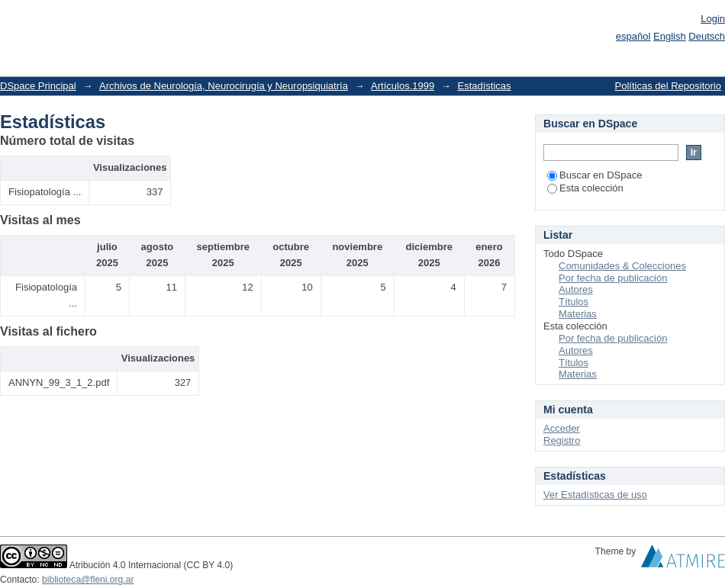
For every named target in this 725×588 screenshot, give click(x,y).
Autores (576, 289)
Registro (562, 440)
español (633, 36)
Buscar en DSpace (594, 175)
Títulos (574, 302)
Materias (578, 314)
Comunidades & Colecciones (622, 266)
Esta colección (585, 188)
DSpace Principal (38, 86)
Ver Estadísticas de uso (595, 495)
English (670, 36)
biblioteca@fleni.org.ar (88, 580)
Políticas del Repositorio (668, 86)
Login (713, 19)
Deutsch (707, 36)
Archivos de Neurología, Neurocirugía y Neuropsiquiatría (224, 86)
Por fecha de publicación (613, 278)
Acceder (562, 428)
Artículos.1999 (403, 86)
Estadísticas (484, 86)
